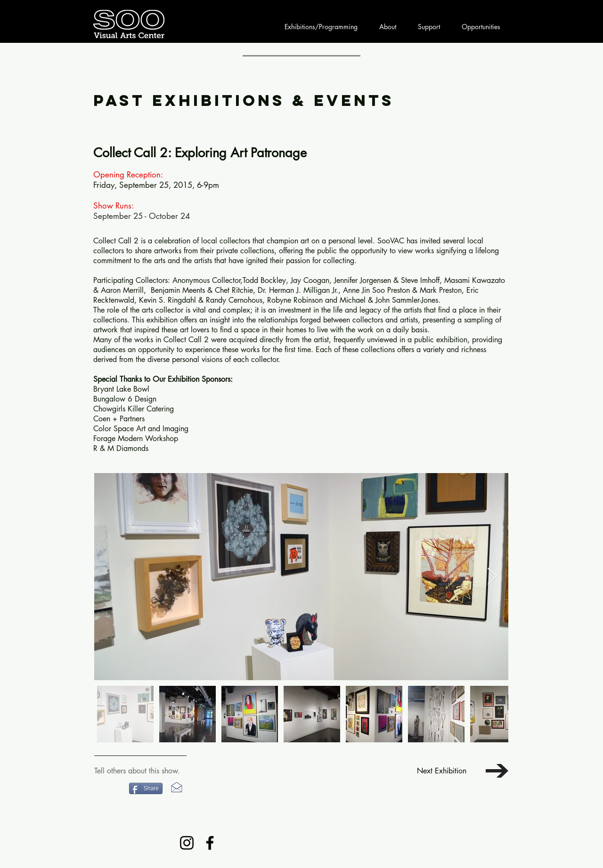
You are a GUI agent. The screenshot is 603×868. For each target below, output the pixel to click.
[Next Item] (492, 577)
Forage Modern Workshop (136, 438)
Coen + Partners (119, 419)
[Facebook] (210, 843)
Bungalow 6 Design (125, 399)
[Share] (146, 788)
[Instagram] (187, 843)
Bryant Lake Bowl (121, 389)
